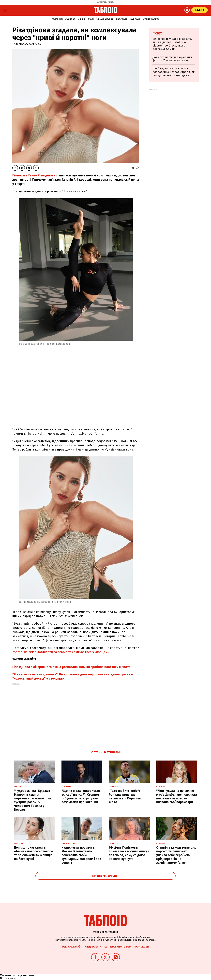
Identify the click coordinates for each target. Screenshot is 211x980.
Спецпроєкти (151, 19)
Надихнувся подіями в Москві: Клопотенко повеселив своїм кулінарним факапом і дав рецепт (81, 855)
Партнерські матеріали (118, 947)
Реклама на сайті (72, 947)
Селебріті (57, 19)
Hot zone (135, 19)
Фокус (158, 33)
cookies (31, 975)
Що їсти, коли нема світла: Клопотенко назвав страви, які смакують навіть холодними (174, 72)
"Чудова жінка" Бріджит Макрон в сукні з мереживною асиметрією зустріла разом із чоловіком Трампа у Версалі (33, 800)
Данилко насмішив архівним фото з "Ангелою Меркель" (172, 59)
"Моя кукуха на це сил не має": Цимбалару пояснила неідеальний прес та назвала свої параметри (177, 796)
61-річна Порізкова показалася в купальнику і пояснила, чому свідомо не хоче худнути (129, 853)
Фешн (81, 19)
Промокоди (141, 947)
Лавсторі (121, 19)
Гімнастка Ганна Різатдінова (34, 175)
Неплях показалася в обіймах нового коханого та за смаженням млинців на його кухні (33, 853)
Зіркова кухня (105, 19)
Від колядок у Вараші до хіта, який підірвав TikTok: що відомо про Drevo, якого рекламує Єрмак (172, 44)
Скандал (70, 19)
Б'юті (91, 19)
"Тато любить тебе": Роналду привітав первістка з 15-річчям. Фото (125, 796)
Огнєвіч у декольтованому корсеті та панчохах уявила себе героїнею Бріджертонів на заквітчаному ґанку (176, 855)
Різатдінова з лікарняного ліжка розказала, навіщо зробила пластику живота (71, 667)
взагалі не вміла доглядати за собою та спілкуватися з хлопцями (61, 652)
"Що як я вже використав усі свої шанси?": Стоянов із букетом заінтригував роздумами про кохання (81, 796)
